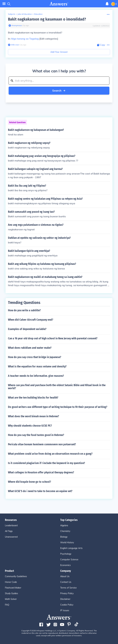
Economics (65, 565)
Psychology (66, 554)
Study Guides (11, 593)
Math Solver (11, 599)
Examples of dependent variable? (27, 329)
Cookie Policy (67, 605)
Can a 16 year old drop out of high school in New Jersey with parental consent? (53, 338)
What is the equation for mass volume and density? (37, 366)
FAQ (7, 605)
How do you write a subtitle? (24, 310)
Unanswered (11, 537)
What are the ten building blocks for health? (33, 398)
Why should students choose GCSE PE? (30, 426)
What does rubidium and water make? (30, 348)
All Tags (9, 531)
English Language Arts (71, 548)
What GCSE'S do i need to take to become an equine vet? (40, 491)
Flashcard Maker (13, 588)
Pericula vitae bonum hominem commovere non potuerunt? (42, 444)
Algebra (64, 525)
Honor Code (11, 582)
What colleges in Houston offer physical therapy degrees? (41, 472)
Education (38, 14)
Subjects (12, 14)
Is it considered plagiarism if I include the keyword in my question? (46, 463)
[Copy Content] (101, 45)
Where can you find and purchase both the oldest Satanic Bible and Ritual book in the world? (57, 387)
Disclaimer (65, 599)
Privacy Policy (67, 593)
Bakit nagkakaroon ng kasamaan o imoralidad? (47, 19)
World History (67, 542)
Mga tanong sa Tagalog (25, 39)
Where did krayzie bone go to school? (29, 482)
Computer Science (69, 560)
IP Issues (65, 610)
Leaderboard (11, 525)
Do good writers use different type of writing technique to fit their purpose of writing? (58, 407)
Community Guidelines (16, 576)
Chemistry (65, 531)
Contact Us (66, 582)
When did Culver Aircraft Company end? (31, 320)
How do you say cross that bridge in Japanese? (35, 357)
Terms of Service (68, 588)
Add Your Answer (59, 52)
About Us (65, 576)
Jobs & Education (25, 14)
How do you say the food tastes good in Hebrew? (36, 435)
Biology (64, 537)
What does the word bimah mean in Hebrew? (33, 416)
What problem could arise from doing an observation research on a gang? (50, 454)
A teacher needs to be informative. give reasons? (36, 376)
